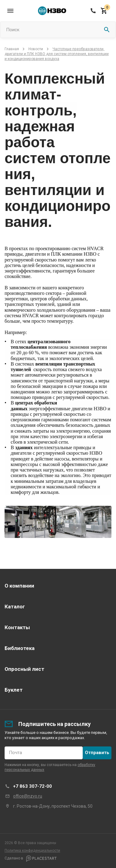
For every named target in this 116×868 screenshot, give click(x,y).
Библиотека (20, 648)
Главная (12, 49)
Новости (36, 49)
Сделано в (31, 859)
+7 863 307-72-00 (33, 786)
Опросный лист (24, 669)
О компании (19, 586)
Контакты (17, 627)
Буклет (14, 690)
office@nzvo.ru (28, 796)
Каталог (15, 607)
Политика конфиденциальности (32, 851)
